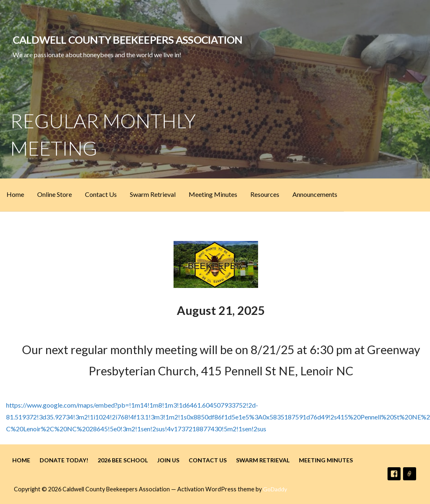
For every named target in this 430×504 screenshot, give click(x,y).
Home (15, 194)
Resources (265, 194)
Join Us (168, 460)
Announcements (315, 194)
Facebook (394, 474)
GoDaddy (275, 489)
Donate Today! (64, 460)
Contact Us (101, 194)
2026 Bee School (123, 460)
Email (410, 474)
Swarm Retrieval (153, 194)
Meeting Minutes (213, 194)
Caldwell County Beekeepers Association (128, 40)
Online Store (55, 194)
